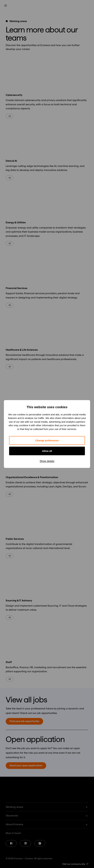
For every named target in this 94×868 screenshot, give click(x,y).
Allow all (47, 451)
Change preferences (47, 440)
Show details (47, 461)
